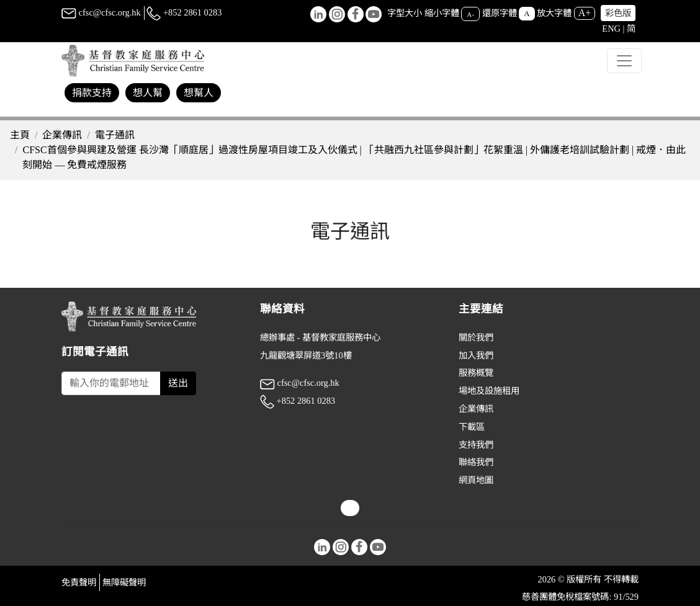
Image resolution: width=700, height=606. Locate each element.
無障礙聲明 (124, 582)
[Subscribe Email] (111, 383)
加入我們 (476, 355)
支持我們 (476, 445)
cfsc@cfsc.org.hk (101, 12)
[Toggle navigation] (624, 61)
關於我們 (476, 337)
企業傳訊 (62, 135)
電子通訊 (115, 135)
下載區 (472, 427)
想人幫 (148, 93)
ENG (611, 29)
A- (470, 14)
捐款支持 (92, 93)
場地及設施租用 (489, 391)
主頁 (20, 135)
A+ (585, 13)
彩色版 (618, 13)
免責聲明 (79, 582)
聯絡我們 (476, 462)
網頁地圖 (476, 480)
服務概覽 (476, 373)
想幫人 (199, 93)
